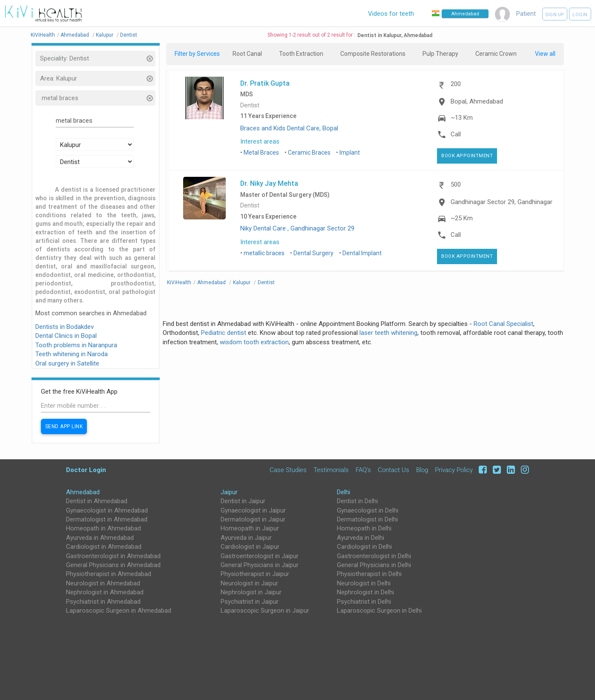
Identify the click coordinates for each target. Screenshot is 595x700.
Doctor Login (86, 470)
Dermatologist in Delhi (367, 519)
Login (580, 15)
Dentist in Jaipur (243, 501)
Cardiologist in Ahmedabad (104, 547)
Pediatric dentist (224, 333)
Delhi (343, 492)
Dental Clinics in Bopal (66, 336)
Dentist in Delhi (357, 501)
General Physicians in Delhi (374, 565)
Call (456, 134)
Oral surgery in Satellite (67, 363)
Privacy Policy (454, 470)
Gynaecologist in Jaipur (253, 510)
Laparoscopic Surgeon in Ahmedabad (119, 611)
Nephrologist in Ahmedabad (105, 592)
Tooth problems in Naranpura (76, 345)
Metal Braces (261, 153)
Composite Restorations (373, 54)
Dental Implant (362, 253)
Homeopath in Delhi (364, 528)
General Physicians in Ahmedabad (113, 565)
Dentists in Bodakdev (65, 327)
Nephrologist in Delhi (365, 592)
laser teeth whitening (388, 333)
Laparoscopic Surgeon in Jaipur (265, 611)
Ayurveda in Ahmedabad (100, 538)
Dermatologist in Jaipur (253, 519)
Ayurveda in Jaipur (246, 538)
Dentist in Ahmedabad (97, 501)
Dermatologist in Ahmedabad (107, 519)
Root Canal (247, 54)
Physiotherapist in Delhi (369, 574)
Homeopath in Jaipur (250, 528)
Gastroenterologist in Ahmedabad (113, 556)
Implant (350, 153)
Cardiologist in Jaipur (250, 547)
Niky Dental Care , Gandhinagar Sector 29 (297, 228)
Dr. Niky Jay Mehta (269, 183)
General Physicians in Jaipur (260, 565)
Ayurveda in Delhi (361, 538)
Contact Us (394, 470)
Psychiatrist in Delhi (364, 602)
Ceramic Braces (309, 153)
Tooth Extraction (301, 54)
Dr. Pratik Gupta (265, 83)
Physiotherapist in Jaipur (255, 574)
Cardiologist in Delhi (364, 547)
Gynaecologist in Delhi (368, 510)
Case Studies (288, 470)
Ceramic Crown (496, 54)
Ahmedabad (83, 492)
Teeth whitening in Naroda (72, 354)
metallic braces (264, 253)
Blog (422, 470)
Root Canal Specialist (503, 324)
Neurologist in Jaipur (249, 583)
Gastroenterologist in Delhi (374, 556)
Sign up (555, 15)
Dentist (250, 105)
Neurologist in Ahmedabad (103, 583)
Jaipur (229, 492)
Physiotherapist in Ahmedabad (109, 574)
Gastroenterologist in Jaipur (260, 556)
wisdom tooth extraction (254, 342)
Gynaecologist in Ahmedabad (107, 510)
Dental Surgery (313, 253)
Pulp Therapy (440, 54)
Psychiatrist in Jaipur (250, 602)
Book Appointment (467, 156)
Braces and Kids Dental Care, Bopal (289, 128)
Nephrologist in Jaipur (251, 592)
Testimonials (331, 470)
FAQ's (363, 470)
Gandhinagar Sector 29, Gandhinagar (502, 202)
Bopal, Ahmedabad (477, 101)
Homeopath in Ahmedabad (103, 528)
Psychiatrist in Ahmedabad (103, 602)
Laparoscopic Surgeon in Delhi (379, 611)
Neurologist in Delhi (364, 583)
